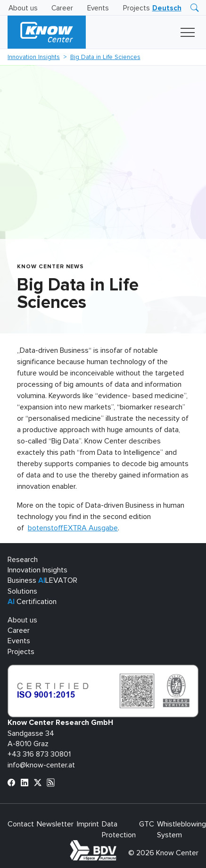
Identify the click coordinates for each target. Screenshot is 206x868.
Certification (32, 602)
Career (62, 8)
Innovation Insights (34, 57)
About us (23, 8)
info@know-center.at (41, 765)
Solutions (22, 591)
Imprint (88, 824)
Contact (21, 824)
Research (23, 560)
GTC (147, 824)
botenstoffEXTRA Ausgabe (73, 528)
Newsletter (55, 824)
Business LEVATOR (42, 580)
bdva (118, 845)
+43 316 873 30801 (39, 754)
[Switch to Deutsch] (167, 8)
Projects (136, 8)
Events (98, 8)
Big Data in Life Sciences (105, 57)
